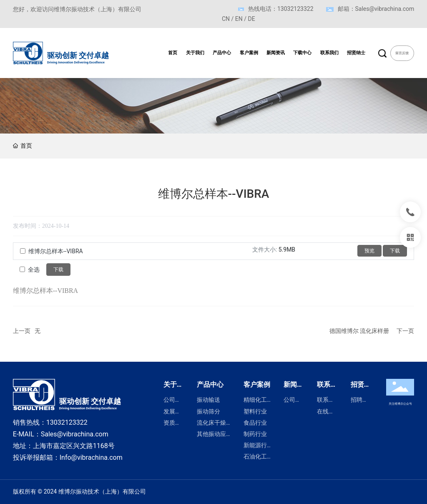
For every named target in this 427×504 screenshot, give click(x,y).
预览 (369, 251)
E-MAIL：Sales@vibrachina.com (61, 434)
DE (252, 19)
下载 (395, 251)
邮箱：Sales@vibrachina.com (376, 9)
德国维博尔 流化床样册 (359, 331)
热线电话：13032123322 (281, 9)
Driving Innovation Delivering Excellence (76, 62)
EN (239, 19)
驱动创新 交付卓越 (78, 55)
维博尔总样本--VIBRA (56, 251)
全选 (34, 270)
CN (226, 19)
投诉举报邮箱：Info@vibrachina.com (68, 457)
